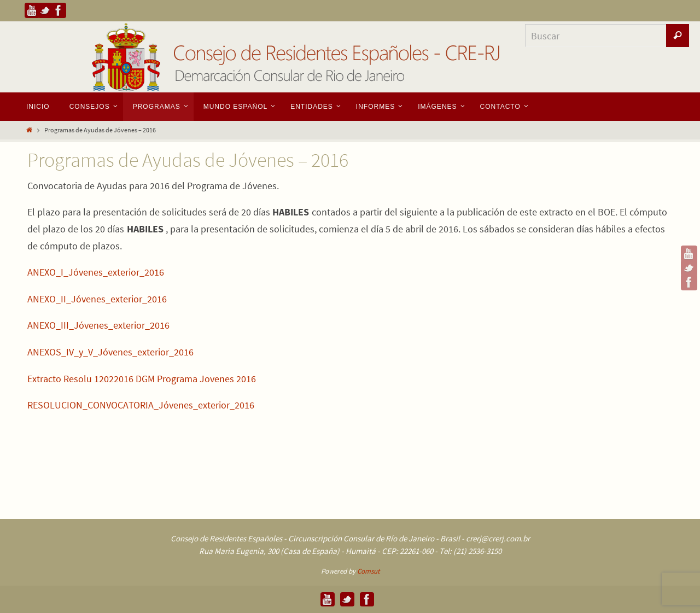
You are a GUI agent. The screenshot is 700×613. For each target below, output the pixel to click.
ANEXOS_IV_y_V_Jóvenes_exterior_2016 (110, 352)
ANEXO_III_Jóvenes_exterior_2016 (98, 325)
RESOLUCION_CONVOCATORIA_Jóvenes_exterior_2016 (141, 405)
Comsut (368, 571)
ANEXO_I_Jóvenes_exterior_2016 (96, 272)
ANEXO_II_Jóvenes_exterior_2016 (97, 299)
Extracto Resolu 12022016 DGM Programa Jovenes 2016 (142, 379)
